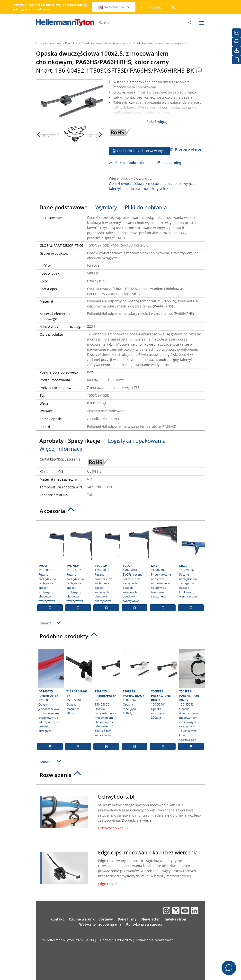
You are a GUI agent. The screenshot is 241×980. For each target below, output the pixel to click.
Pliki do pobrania (126, 163)
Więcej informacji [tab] (61, 449)
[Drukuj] (237, 42)
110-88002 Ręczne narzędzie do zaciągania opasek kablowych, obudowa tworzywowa (107, 563)
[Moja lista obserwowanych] (237, 60)
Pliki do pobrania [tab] (146, 207)
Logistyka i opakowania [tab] (137, 441)
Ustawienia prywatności (155, 940)
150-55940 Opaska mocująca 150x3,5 (135, 682)
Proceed (155, 7)
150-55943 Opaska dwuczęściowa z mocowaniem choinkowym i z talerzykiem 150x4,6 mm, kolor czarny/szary (192, 695)
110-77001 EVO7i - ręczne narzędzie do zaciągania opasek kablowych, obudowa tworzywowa (135, 563)
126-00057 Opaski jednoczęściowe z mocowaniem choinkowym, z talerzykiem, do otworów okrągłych (51, 691)
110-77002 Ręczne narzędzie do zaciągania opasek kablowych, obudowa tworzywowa (79, 563)
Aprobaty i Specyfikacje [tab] (70, 441)
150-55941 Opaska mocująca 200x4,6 (163, 684)
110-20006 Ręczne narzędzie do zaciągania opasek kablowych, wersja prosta (192, 561)
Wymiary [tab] (106, 207)
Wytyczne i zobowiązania (100, 924)
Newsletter (151, 919)
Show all (51, 623)
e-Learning (169, 163)
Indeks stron (175, 919)
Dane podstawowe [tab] (63, 207)
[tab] (121, 512)
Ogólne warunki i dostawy (91, 919)
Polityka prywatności (144, 924)
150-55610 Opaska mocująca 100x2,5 (79, 682)
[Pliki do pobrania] (237, 51)
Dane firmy (127, 919)
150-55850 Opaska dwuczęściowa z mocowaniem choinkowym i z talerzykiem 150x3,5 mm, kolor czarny (107, 693)
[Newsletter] (237, 33)
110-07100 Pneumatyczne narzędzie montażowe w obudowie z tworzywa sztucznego (163, 561)
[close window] (174, 7)
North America (114, 7)
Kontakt (57, 919)
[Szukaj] (146, 23)
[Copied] (199, 70)
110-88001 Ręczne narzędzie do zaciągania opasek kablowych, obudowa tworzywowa (51, 563)
